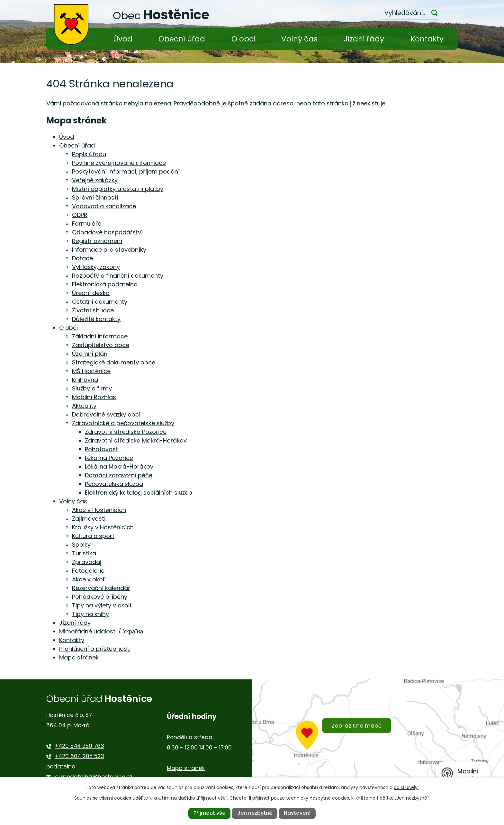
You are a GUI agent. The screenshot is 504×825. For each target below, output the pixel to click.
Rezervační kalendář (101, 588)
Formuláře (87, 224)
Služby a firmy (92, 388)
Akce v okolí (89, 579)
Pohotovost (101, 449)
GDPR (80, 215)
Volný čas (299, 39)
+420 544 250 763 (80, 746)
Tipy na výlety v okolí (102, 605)
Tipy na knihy (90, 614)
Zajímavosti (89, 519)
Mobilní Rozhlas (94, 397)
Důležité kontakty (96, 319)
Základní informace (100, 336)
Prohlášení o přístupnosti (95, 649)
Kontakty (427, 39)
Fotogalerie (88, 571)
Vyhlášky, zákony (96, 267)
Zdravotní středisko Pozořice (126, 432)
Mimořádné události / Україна (101, 631)
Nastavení (297, 813)
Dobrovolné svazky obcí (106, 414)
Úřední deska (91, 293)
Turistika (84, 553)
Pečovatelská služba (114, 484)
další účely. (406, 787)
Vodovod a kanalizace (104, 206)
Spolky (81, 545)
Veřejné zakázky (95, 180)
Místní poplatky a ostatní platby (118, 189)
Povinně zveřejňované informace (119, 163)
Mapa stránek (79, 657)
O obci (243, 39)
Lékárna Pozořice (109, 458)
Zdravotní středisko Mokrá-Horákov (136, 440)
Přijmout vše (209, 813)
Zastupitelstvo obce (101, 345)
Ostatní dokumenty (100, 302)
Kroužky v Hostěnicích (103, 527)
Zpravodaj (87, 562)
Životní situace (93, 310)
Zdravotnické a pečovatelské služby (123, 423)
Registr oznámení (97, 241)
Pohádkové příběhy (100, 597)
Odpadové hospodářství (107, 232)
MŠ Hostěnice (91, 371)
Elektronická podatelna (105, 284)
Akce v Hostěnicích (99, 510)
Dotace (82, 258)
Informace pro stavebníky (109, 250)
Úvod (123, 39)
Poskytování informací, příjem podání (126, 171)
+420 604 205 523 (80, 756)
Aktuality (84, 406)
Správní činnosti (95, 197)
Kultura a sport (93, 536)
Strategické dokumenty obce (114, 362)
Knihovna (85, 380)
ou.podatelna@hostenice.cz (94, 777)
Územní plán (90, 354)
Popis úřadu (89, 154)
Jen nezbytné (255, 813)
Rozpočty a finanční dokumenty (118, 276)
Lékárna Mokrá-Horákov (119, 466)
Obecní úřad (182, 39)
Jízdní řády (364, 39)
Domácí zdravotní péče (119, 475)
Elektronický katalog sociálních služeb (139, 493)
